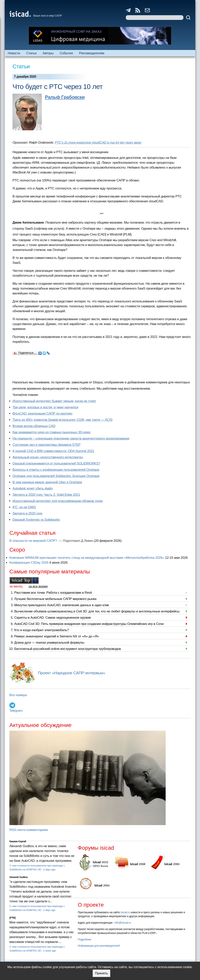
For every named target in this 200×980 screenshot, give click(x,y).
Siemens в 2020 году (27, 513)
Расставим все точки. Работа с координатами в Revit (53, 593)
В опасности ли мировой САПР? (34, 541)
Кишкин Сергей (18, 841)
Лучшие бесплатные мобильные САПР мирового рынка (55, 599)
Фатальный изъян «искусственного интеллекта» (48, 457)
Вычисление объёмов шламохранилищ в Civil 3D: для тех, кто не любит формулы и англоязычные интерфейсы (97, 611)
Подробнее (84, 939)
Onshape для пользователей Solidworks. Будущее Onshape (56, 476)
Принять (101, 973)
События (66, 53)
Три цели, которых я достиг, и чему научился (45, 407)
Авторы (48, 53)
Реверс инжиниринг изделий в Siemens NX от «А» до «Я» (57, 636)
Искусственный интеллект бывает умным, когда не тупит (54, 401)
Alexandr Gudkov (19, 877)
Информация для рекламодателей (99, 946)
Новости (14, 53)
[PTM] (12, 918)
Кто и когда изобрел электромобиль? (42, 630)
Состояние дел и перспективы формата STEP (46, 445)
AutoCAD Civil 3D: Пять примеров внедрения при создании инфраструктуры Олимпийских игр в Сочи (89, 624)
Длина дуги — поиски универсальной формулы (49, 643)
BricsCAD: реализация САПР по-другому (42, 414)
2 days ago (49, 869)
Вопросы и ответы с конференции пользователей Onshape (56, 470)
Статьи (31, 53)
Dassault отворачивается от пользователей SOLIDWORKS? (56, 463)
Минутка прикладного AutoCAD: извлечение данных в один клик (62, 605)
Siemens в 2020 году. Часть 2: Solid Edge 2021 (46, 495)
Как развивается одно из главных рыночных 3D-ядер (51, 432)
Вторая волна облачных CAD (34, 426)
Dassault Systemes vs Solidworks (36, 520)
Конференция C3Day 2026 (29, 563)
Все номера (18, 695)
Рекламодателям (92, 53)
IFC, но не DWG (24, 507)
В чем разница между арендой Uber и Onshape (47, 482)
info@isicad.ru (123, 923)
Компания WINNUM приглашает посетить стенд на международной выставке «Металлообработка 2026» (87, 558)
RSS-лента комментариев (29, 830)
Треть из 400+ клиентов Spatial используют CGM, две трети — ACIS (62, 420)
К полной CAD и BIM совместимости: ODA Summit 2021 (53, 451)
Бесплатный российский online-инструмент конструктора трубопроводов (68, 649)
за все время (38, 586)
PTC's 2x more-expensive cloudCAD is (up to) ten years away (98, 143)
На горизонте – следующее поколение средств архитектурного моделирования (71, 438)
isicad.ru (125, 912)
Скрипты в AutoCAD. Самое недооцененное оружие (53, 618)
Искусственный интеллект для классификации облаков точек (58, 501)
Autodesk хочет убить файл (33, 488)
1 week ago (50, 951)
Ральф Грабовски (65, 97)
